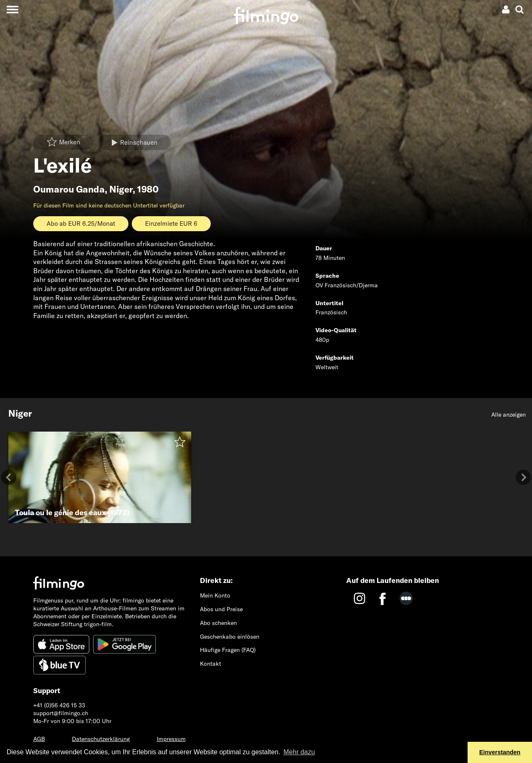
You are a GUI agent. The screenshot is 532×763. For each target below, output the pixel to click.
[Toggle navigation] (12, 9)
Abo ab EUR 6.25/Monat (81, 223)
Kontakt (211, 664)
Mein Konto (215, 595)
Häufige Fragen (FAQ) (228, 650)
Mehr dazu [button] (299, 752)
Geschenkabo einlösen (230, 637)
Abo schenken (218, 623)
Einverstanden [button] (500, 752)
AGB (39, 739)
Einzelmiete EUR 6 (171, 223)
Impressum (171, 739)
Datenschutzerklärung (101, 739)
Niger (121, 189)
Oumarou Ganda (69, 189)
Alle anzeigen (509, 415)
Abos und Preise (221, 609)
